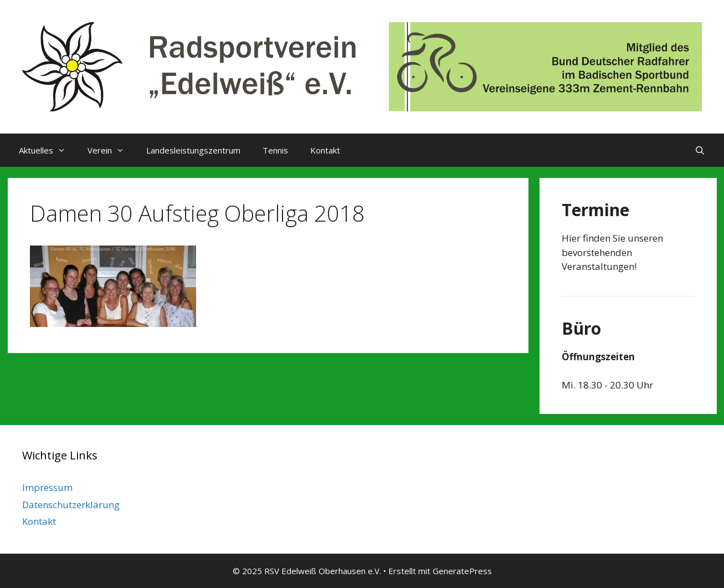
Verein (111, 150)
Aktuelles (48, 150)
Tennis (275, 150)
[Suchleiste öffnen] (700, 150)
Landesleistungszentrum (193, 150)
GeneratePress (462, 571)
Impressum (47, 487)
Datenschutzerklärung (71, 505)
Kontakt (325, 150)
